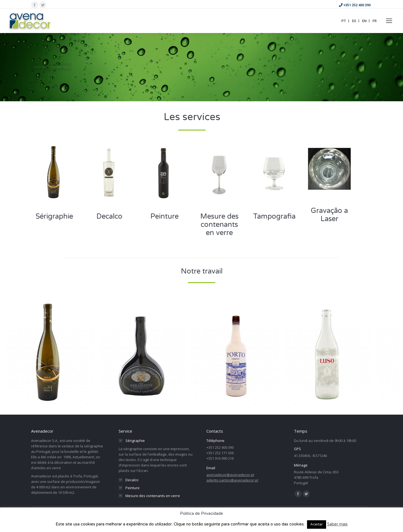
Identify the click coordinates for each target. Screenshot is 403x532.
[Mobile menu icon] (389, 21)
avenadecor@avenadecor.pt (230, 475)
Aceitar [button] (317, 524)
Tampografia (274, 216)
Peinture (164, 216)
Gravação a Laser (329, 215)
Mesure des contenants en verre (219, 225)
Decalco (109, 216)
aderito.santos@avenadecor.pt (232, 480)
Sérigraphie (54, 216)
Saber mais (337, 524)
